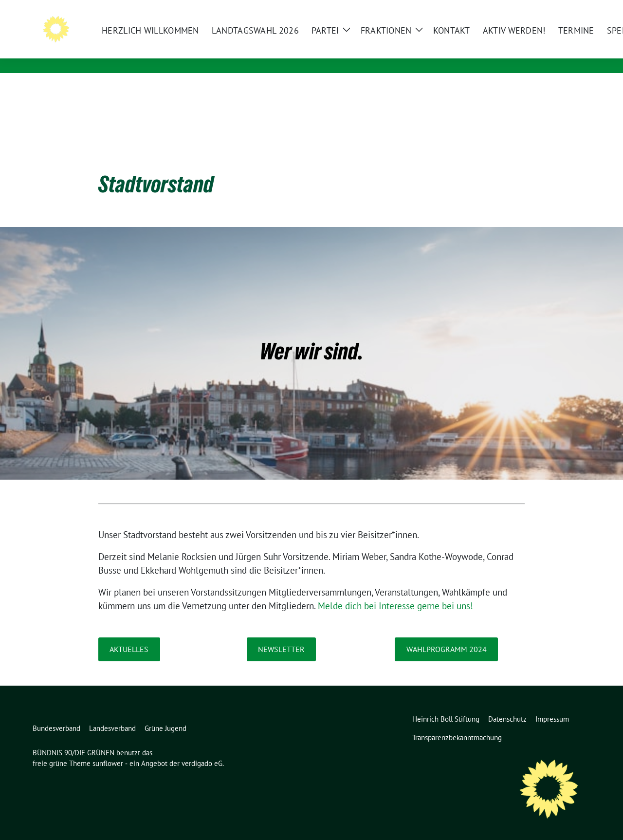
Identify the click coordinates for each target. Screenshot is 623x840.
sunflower (108, 748)
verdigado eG (202, 748)
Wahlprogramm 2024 (447, 634)
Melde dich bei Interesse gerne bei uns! (395, 591)
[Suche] (559, 9)
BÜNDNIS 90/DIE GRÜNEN (173, 39)
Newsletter (281, 634)
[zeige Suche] (573, 9)
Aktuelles (129, 634)
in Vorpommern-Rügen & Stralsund (193, 53)
